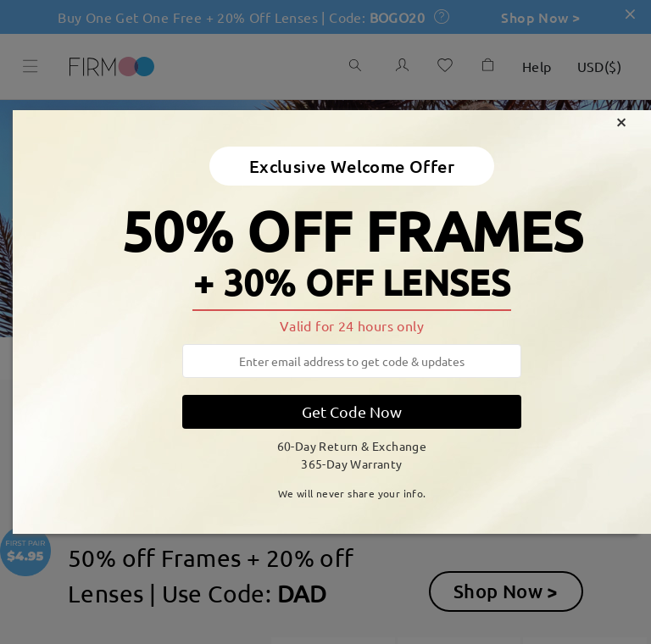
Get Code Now (352, 411)
